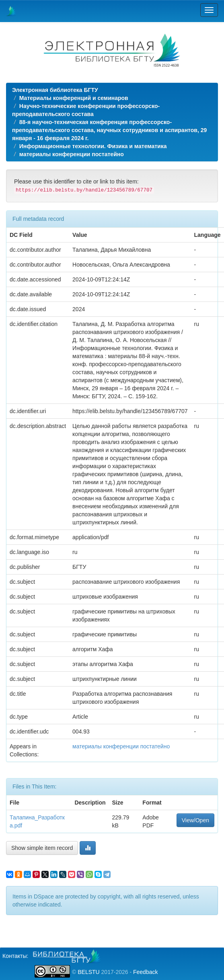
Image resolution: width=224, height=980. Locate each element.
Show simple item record (42, 848)
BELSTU (88, 972)
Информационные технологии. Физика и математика (93, 146)
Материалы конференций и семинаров (74, 98)
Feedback (145, 972)
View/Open (195, 820)
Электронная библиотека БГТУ (55, 90)
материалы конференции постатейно (72, 154)
